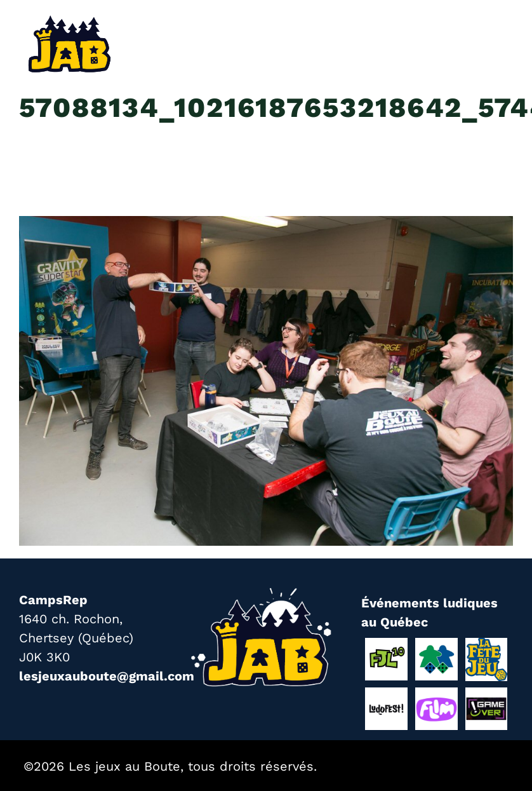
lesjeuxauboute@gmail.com (107, 676)
